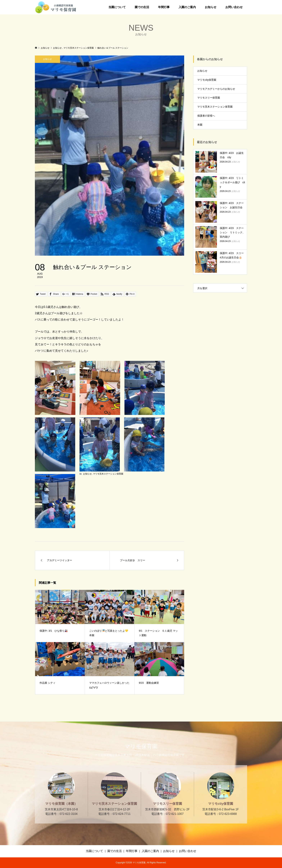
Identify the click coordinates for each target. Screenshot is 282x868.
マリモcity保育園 (207, 80)
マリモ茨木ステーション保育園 (108, 474)
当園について (117, 7)
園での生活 (142, 7)
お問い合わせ (234, 7)
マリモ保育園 (141, 746)
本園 (200, 125)
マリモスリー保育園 (209, 98)
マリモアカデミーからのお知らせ (216, 89)
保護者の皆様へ (206, 116)
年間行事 (164, 7)
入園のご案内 (187, 7)
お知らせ (211, 7)
